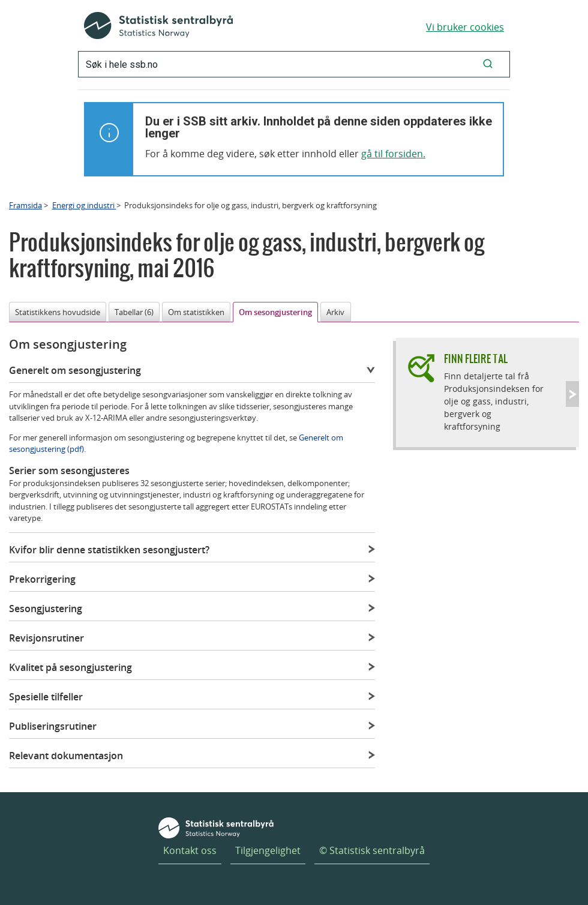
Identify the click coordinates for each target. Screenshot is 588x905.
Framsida (25, 205)
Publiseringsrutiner (53, 726)
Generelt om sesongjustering (75, 370)
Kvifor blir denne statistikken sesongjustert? (109, 550)
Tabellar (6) (134, 312)
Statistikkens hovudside (58, 312)
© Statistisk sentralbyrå (372, 850)
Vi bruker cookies (465, 27)
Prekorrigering (42, 579)
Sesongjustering (46, 609)
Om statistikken (196, 312)
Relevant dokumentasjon (66, 756)
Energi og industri (84, 205)
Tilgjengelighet (268, 850)
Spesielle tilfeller (46, 697)
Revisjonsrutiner (46, 638)
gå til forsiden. (393, 154)
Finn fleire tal (476, 359)
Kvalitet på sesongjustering (70, 667)
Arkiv (335, 312)
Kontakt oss (190, 850)
